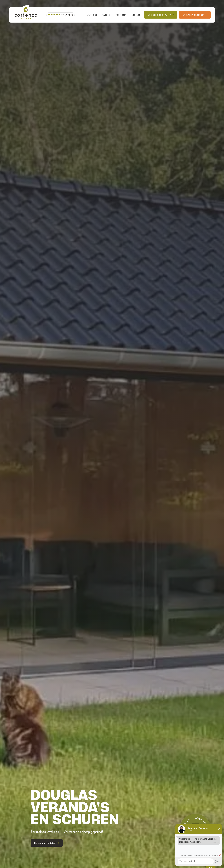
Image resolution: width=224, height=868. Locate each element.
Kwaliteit (106, 15)
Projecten (121, 15)
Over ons (92, 15)
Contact (135, 15)
